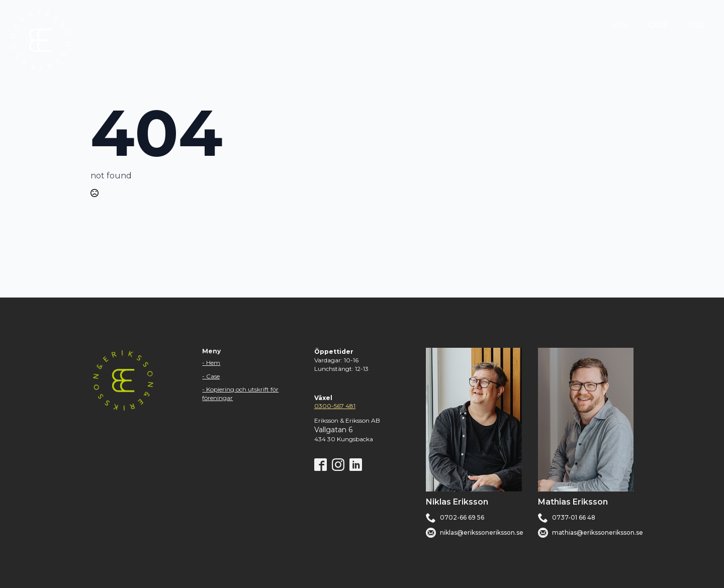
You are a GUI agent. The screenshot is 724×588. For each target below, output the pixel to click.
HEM (619, 25)
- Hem (211, 363)
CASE (658, 25)
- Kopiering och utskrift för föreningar (240, 394)
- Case (211, 376)
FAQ (696, 25)
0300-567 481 (335, 406)
